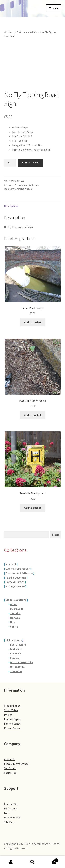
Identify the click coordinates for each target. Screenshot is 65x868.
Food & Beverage (16, 578)
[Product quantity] (10, 163)
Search (56, 535)
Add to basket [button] (33, 322)
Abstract (11, 564)
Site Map (9, 822)
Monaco (15, 618)
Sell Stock (10, 768)
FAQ (6, 813)
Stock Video (11, 710)
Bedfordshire (18, 644)
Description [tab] (11, 206)
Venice (14, 627)
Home (11, 32)
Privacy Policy (12, 817)
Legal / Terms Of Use (16, 764)
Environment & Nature (28, 32)
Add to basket (31, 162)
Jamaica (15, 613)
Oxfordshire (17, 667)
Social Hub (10, 773)
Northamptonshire (22, 662)
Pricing (8, 715)
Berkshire (16, 649)
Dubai (14, 604)
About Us (9, 759)
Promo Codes (12, 728)
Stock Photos (12, 706)
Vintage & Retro (15, 586)
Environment (17, 189)
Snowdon (16, 671)
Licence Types (12, 719)
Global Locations (16, 600)
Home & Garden (15, 582)
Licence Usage (12, 724)
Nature (29, 189)
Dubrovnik (16, 609)
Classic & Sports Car (18, 569)
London (15, 658)
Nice (13, 622)
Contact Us (11, 804)
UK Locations (14, 640)
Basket (51, 860)
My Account (11, 808)
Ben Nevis (16, 653)
